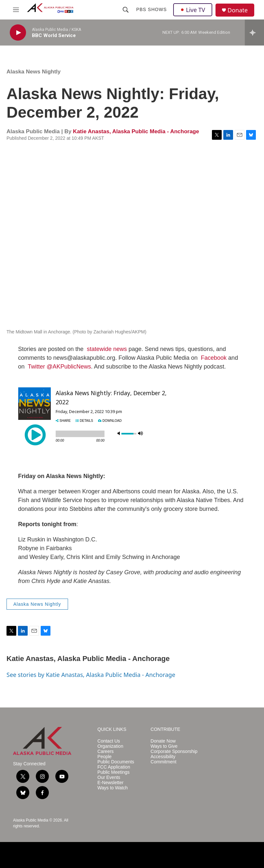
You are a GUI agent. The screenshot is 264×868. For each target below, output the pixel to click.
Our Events (109, 777)
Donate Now (163, 741)
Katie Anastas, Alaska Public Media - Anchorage (136, 131)
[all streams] (254, 32)
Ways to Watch (112, 788)
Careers (105, 751)
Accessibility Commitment (164, 759)
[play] (18, 33)
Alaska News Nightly (34, 72)
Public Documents (116, 762)
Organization (110, 746)
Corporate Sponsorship (174, 751)
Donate (238, 10)
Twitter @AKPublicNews (59, 367)
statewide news (107, 349)
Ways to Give (164, 746)
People (104, 757)
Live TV (193, 10)
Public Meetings (113, 772)
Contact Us (109, 741)
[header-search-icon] (126, 10)
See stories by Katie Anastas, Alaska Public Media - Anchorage (91, 675)
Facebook (214, 358)
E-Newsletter (110, 783)
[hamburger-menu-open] (16, 10)
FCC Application (114, 767)
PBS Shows (151, 9)
